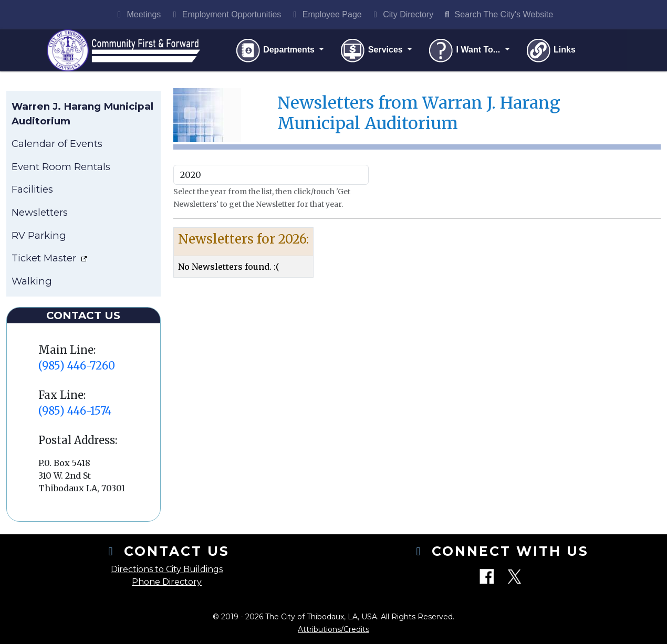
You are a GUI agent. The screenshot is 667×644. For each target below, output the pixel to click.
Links (550, 50)
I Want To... (465, 50)
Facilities (32, 189)
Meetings (137, 14)
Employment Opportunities (225, 14)
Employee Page (325, 14)
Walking (32, 281)
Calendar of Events (57, 144)
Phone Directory (167, 582)
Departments (276, 50)
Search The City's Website (497, 14)
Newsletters (40, 212)
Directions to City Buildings (167, 569)
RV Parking (39, 235)
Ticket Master (45, 258)
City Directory (402, 14)
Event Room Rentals (61, 167)
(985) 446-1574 (75, 411)
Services (372, 50)
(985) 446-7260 (77, 366)
